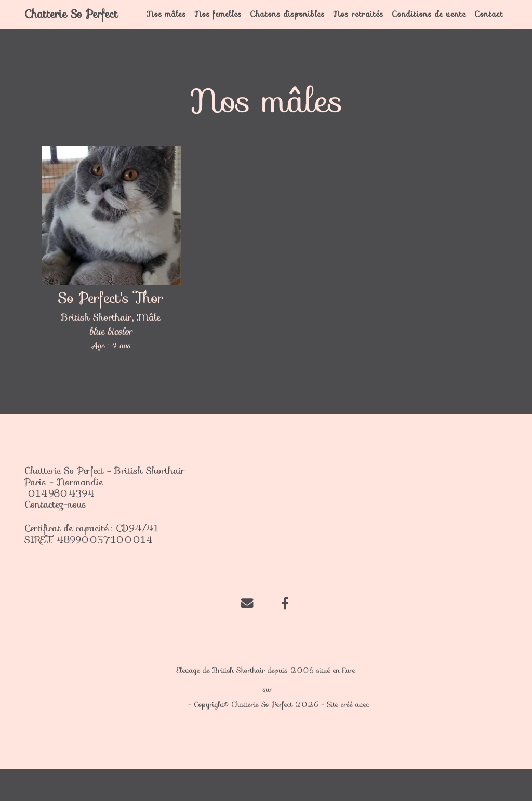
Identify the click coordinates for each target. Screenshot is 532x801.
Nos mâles (182, 30)
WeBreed (387, 737)
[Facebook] (285, 634)
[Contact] (247, 634)
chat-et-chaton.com (304, 722)
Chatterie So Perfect (69, 30)
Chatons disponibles (288, 30)
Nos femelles (230, 30)
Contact (489, 24)
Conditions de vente (424, 30)
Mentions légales (158, 737)
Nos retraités (360, 30)
